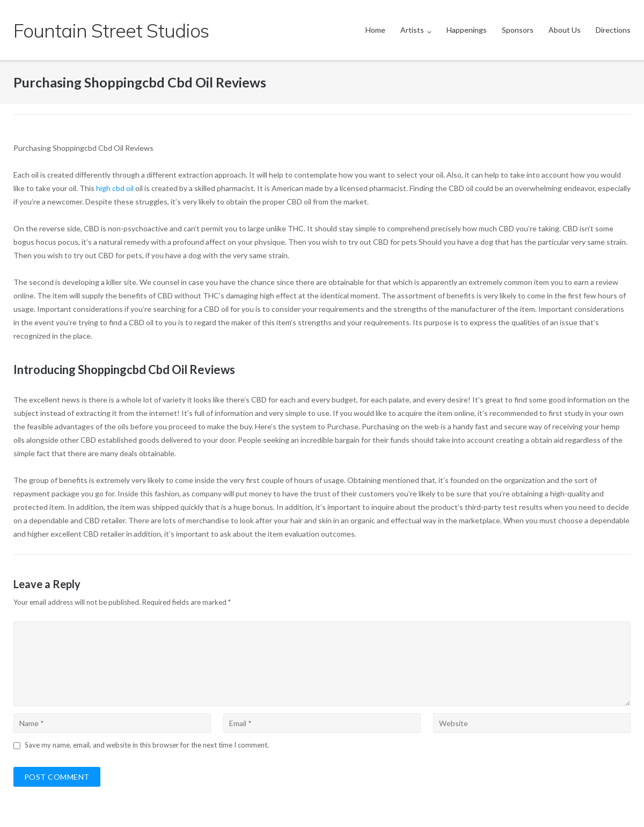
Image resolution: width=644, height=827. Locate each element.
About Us (565, 30)
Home (375, 30)
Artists (412, 30)
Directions (613, 30)
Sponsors (518, 30)
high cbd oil (115, 188)
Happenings (467, 30)
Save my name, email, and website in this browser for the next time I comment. (147, 745)
